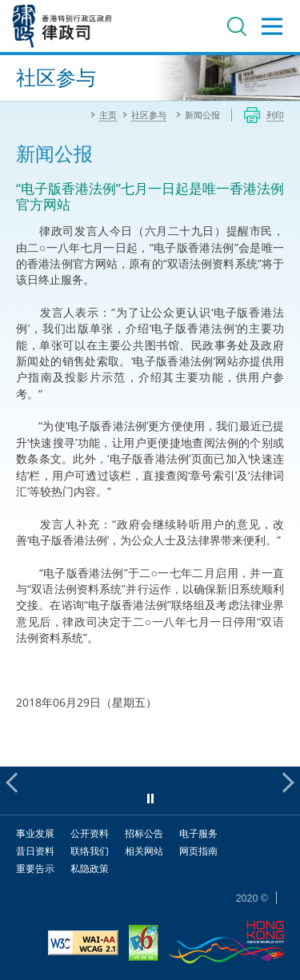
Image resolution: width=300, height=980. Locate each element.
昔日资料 (35, 851)
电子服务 (198, 833)
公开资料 (90, 833)
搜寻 (237, 26)
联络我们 (90, 851)
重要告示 (35, 868)
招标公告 (144, 833)
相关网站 (144, 851)
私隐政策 (90, 868)
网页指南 (198, 851)
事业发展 (35, 833)
